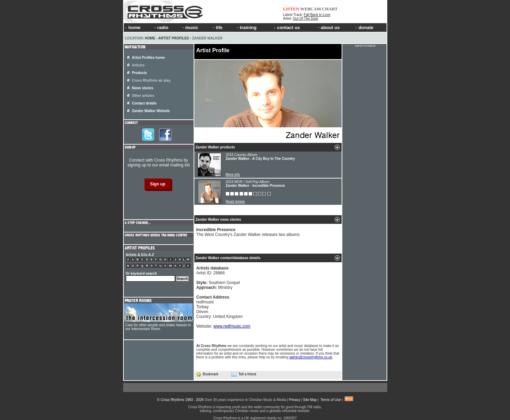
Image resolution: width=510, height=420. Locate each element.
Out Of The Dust (305, 19)
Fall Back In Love (317, 15)
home (133, 28)
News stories (143, 88)
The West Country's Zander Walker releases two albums (248, 232)
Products (140, 73)
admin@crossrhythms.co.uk (311, 357)
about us (328, 28)
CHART (330, 9)
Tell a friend (244, 374)
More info (233, 175)
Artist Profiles (174, 38)
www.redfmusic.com (232, 326)
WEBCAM (310, 9)
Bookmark (207, 374)
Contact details (145, 103)
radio (161, 28)
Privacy (295, 400)
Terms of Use (331, 400)
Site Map (310, 400)
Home (150, 38)
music (190, 28)
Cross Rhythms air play (151, 80)
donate (364, 28)
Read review (235, 202)
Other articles (143, 96)
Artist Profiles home (149, 58)
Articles (138, 65)
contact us (287, 28)
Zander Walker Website (151, 111)
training (246, 28)
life (217, 28)
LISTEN (291, 9)
